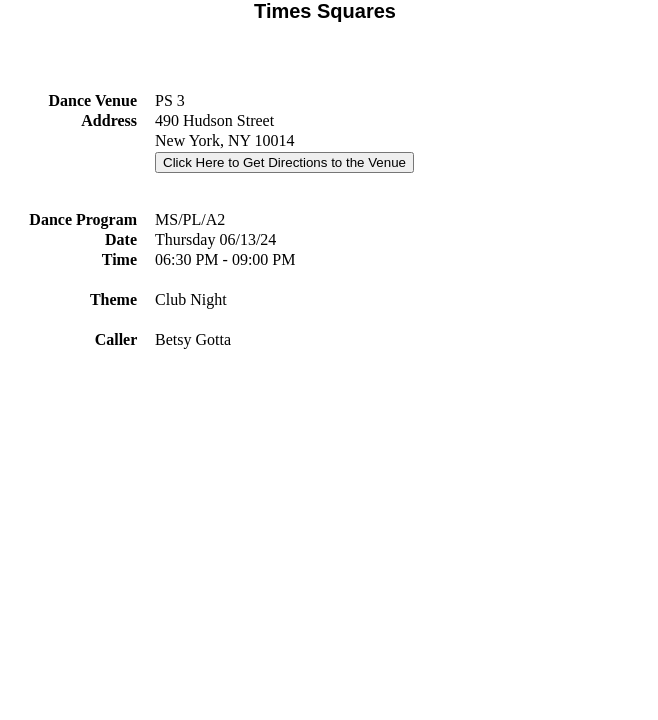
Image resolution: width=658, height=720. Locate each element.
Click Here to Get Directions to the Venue (284, 162)
